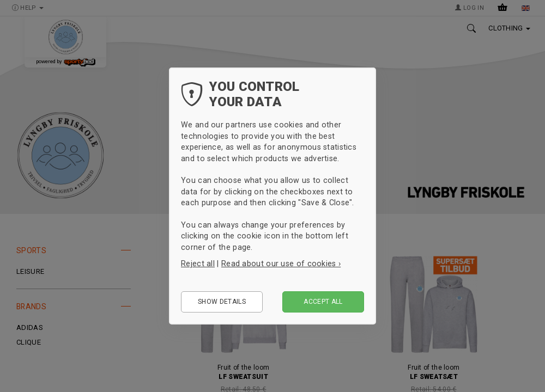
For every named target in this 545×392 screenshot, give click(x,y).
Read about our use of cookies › (281, 264)
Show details (222, 302)
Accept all (323, 302)
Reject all (198, 264)
